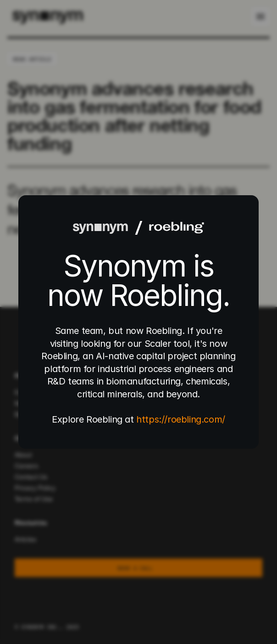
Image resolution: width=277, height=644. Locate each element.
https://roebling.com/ (181, 419)
